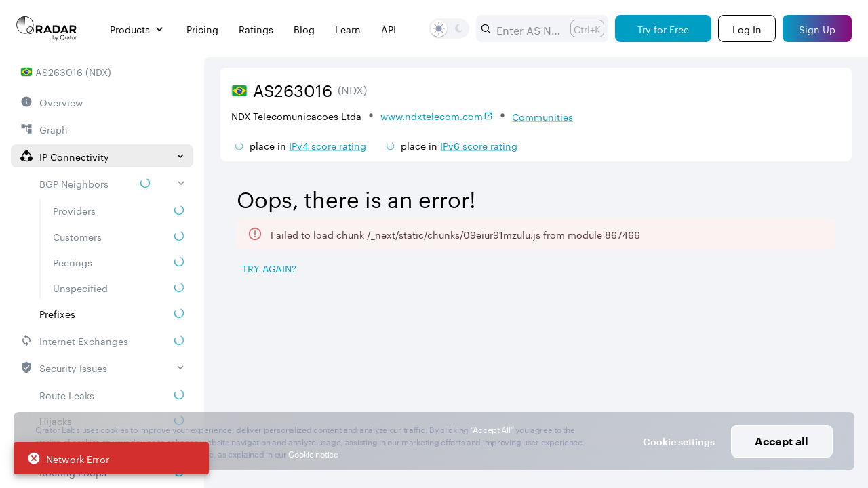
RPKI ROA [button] (409, 353)
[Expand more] (835, 224)
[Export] (818, 269)
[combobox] (528, 28)
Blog (304, 29)
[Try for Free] (663, 28)
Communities (542, 116)
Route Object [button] (514, 353)
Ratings (256, 29)
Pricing (202, 29)
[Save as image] (726, 269)
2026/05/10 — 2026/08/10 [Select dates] (759, 184)
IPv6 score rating (479, 145)
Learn (348, 29)
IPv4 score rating (328, 145)
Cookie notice (313, 453)
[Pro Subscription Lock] (273, 352)
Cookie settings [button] (679, 442)
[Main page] (47, 28)
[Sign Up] (817, 28)
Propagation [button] (664, 353)
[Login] (747, 28)
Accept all (782, 441)
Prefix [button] (321, 353)
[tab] (258, 304)
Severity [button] (753, 353)
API (389, 29)
